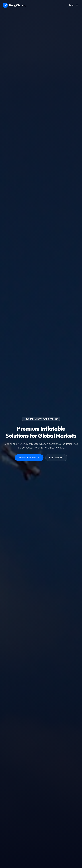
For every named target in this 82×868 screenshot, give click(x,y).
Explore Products (29, 458)
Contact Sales (56, 458)
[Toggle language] (71, 5)
